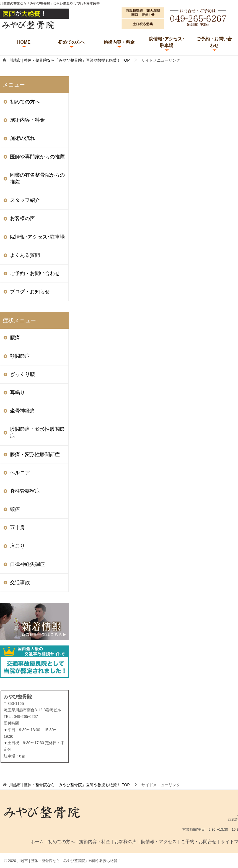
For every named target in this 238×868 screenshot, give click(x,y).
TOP (69, 60)
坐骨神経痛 (22, 411)
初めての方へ (71, 42)
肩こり (17, 546)
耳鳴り (17, 393)
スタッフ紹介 (25, 200)
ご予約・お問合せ (199, 842)
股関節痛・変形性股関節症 (37, 432)
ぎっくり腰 (22, 374)
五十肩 (17, 527)
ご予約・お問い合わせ (214, 42)
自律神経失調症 (27, 564)
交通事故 (20, 582)
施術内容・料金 (119, 42)
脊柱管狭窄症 (25, 491)
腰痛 (15, 338)
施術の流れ (22, 138)
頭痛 (15, 509)
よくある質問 (25, 255)
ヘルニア (20, 473)
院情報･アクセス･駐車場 (167, 42)
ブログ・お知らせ (30, 292)
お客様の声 (22, 218)
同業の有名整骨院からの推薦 (37, 178)
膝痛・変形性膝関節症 (35, 454)
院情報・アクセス (159, 842)
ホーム (37, 842)
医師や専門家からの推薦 (37, 157)
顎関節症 (20, 356)
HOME (24, 42)
